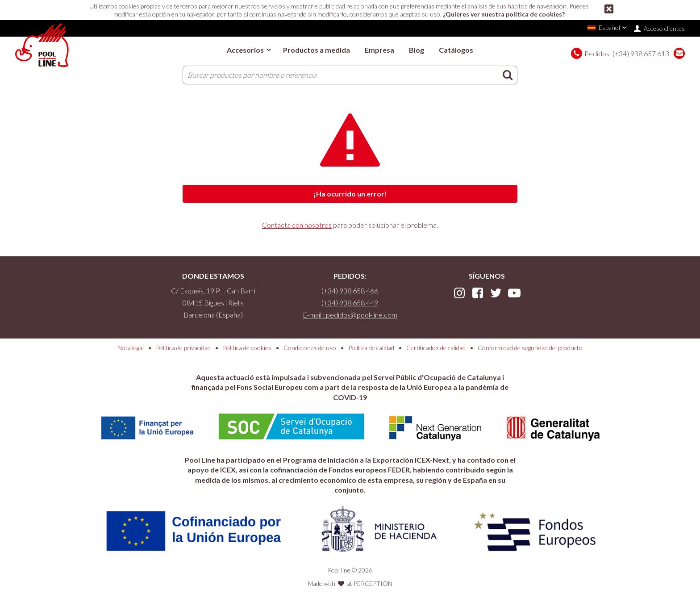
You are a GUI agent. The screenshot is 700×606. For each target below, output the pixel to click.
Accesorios (245, 50)
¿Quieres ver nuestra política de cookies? (504, 14)
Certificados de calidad (436, 348)
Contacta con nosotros (297, 225)
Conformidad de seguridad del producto (530, 348)
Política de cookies (247, 348)
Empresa (379, 50)
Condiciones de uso (310, 348)
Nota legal (131, 348)
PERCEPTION (373, 583)
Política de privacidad (183, 348)
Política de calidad (371, 348)
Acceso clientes (664, 28)
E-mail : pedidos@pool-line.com (350, 315)
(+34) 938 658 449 (350, 303)
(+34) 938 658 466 (350, 290)
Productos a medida (317, 50)
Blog (417, 50)
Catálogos (456, 50)
